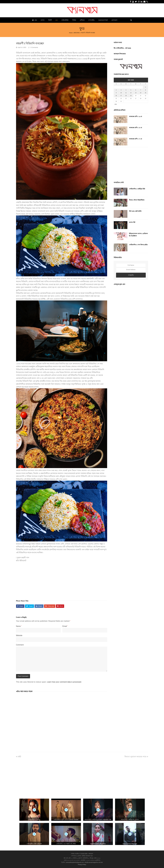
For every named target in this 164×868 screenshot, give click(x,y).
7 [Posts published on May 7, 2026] (141, 90)
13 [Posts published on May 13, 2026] (136, 93)
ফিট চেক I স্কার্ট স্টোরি (135, 211)
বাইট (19, 757)
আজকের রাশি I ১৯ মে (135, 116)
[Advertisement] (62, 580)
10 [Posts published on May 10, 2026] (121, 93)
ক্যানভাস (91, 854)
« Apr (115, 104)
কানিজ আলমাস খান (87, 856)
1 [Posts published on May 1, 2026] (146, 87)
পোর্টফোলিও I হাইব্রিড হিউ (137, 189)
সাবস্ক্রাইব (131, 275)
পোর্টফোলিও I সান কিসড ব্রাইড (138, 245)
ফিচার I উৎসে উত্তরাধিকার (137, 200)
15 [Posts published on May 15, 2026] (145, 93)
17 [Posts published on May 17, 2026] (121, 96)
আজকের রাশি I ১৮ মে (135, 128)
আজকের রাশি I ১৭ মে (135, 139)
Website (19, 635)
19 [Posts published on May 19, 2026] (131, 96)
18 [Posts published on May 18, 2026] (126, 96)
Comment (20, 645)
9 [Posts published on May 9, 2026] (116, 93)
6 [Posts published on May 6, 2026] (136, 90)
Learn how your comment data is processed (64, 682)
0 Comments (34, 47)
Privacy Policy (82, 865)
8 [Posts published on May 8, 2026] (146, 90)
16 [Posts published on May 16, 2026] (116, 96)
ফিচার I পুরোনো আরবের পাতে (136, 757)
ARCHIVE (77, 33)
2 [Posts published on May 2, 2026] (116, 90)
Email (65, 626)
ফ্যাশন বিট (132, 222)
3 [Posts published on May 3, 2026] (121, 90)
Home (71, 33)
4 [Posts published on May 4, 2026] (126, 90)
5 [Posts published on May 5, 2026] (131, 90)
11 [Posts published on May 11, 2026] (126, 93)
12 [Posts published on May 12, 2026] (131, 93)
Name (19, 626)
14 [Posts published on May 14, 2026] (141, 93)
